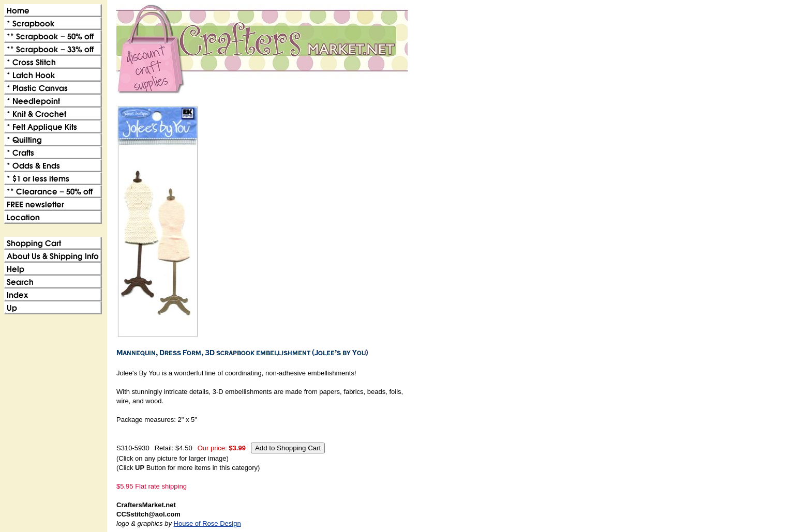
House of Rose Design (207, 523)
